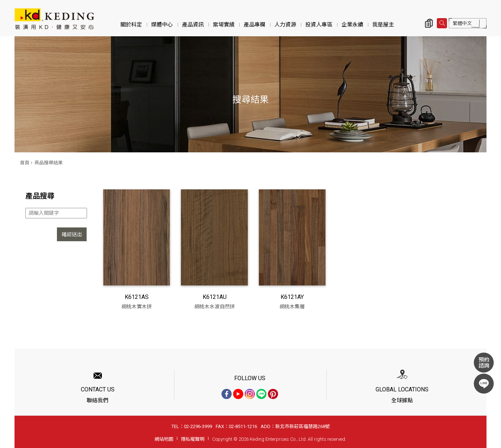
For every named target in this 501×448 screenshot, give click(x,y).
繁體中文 (462, 23)
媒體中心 (162, 25)
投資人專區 (319, 25)
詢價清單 (429, 23)
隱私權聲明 (193, 439)
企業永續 (352, 25)
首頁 (25, 163)
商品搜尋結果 (49, 163)
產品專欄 (254, 25)
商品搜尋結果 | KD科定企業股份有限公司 (54, 19)
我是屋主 (383, 25)
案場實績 (224, 25)
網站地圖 (164, 439)
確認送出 (72, 234)
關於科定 (131, 25)
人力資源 (285, 25)
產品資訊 (193, 25)
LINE (484, 384)
